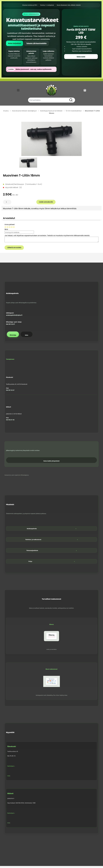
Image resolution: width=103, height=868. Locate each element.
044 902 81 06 (10, 422)
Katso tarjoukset (15, 43)
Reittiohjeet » (11, 768)
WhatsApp (13, 337)
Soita (27, 337)
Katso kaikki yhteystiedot (51, 463)
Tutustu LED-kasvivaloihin (36, 43)
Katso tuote (81, 57)
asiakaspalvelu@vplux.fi (14, 317)
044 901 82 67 (10, 326)
